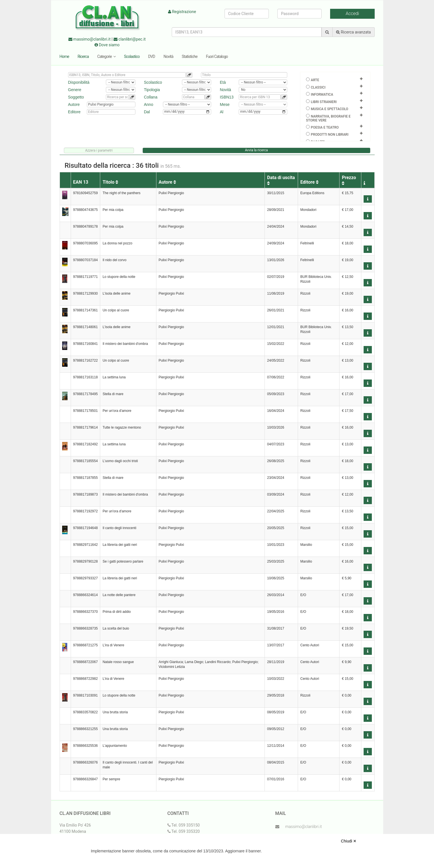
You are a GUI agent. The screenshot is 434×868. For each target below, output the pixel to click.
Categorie (106, 56)
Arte (315, 80)
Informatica (322, 95)
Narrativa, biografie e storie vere (328, 118)
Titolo (110, 182)
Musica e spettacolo (330, 109)
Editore (309, 182)
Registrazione (182, 12)
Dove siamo (107, 45)
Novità (168, 56)
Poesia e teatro (325, 127)
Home (64, 56)
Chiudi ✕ (349, 841)
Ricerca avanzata (354, 32)
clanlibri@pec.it (130, 39)
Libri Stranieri (324, 102)
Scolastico (132, 56)
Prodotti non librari (330, 135)
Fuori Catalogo (217, 56)
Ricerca (83, 56)
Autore (167, 182)
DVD (152, 56)
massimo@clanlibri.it (90, 39)
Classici (318, 87)
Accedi (352, 13)
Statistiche (189, 56)
